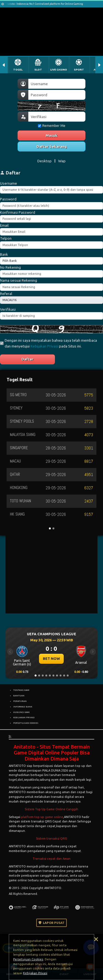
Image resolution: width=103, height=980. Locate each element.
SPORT (79, 70)
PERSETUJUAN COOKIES (26, 723)
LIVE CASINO (59, 70)
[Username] (57, 84)
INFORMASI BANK (23, 707)
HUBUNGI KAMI (21, 712)
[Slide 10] (68, 675)
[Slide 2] (39, 675)
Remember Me (52, 126)
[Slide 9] (64, 675)
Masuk (51, 135)
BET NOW (51, 658)
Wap (62, 161)
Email (4, 225)
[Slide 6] (53, 675)
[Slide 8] (61, 675)
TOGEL (18, 70)
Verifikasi (8, 309)
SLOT (38, 70)
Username (9, 183)
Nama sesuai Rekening (19, 280)
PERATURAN (20, 701)
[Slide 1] (36, 675)
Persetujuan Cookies (28, 959)
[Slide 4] (46, 675)
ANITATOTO (17, 766)
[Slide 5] (50, 675)
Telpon (6, 238)
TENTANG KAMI (21, 690)
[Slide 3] (43, 675)
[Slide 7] (57, 675)
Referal (6, 294)
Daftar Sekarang (52, 147)
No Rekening (10, 267)
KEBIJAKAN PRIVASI (24, 717)
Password (8, 199)
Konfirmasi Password (18, 212)
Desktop (44, 161)
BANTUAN (19, 696)
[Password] (57, 95)
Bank (4, 254)
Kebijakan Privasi (44, 346)
